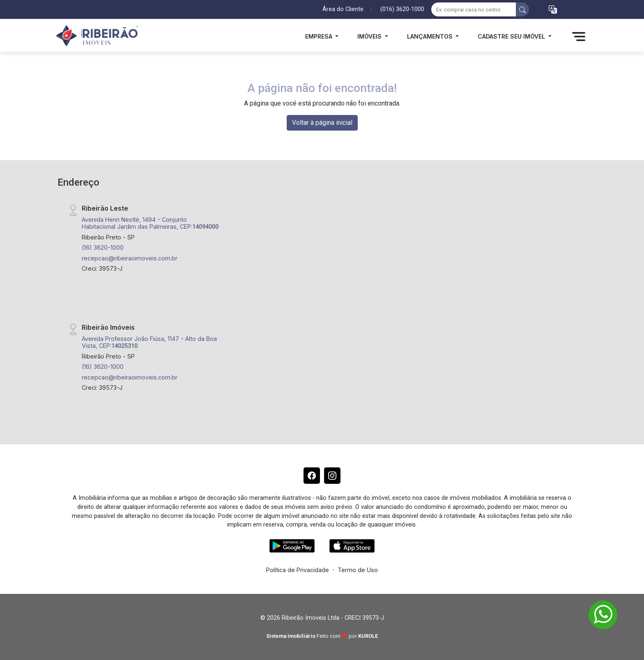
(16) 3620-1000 (103, 247)
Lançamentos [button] (431, 36)
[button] (553, 10)
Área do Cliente (343, 9)
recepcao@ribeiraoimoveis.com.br (130, 258)
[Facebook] (312, 476)
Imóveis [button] (370, 36)
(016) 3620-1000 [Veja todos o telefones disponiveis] (402, 9)
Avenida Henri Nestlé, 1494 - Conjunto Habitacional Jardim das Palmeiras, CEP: (150, 223)
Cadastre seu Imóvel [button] (512, 36)
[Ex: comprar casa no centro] (474, 9)
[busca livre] (522, 9)
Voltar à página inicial (322, 123)
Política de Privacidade (298, 570)
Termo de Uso (358, 570)
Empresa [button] (320, 36)
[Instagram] (332, 476)
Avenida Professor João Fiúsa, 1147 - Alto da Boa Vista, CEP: (149, 342)
